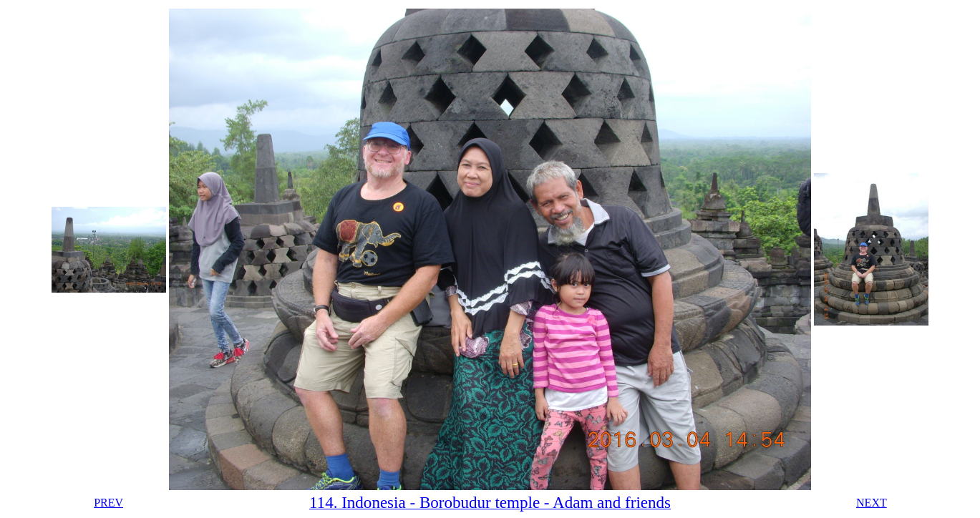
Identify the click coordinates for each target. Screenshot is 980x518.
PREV (108, 503)
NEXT (872, 503)
